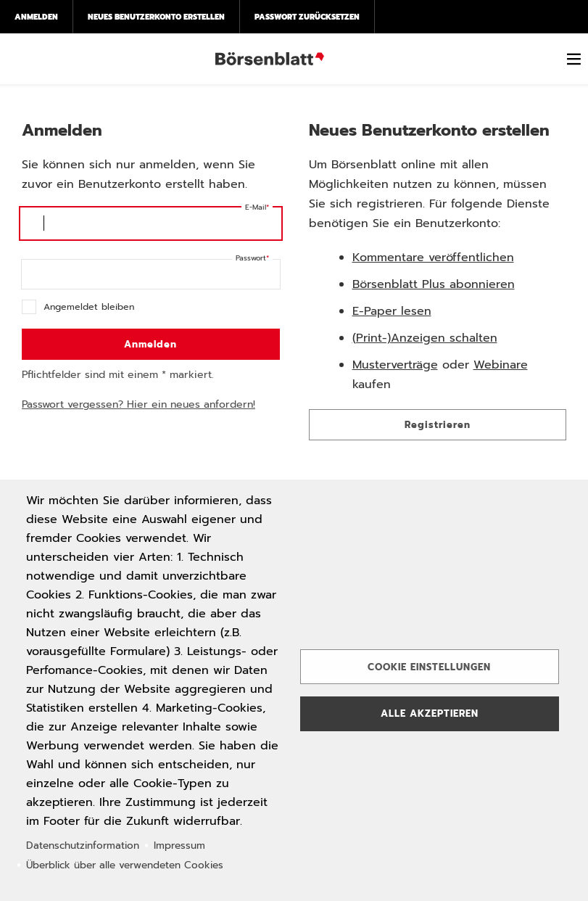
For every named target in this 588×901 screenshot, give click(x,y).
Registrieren (438, 425)
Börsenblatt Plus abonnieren (434, 284)
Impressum (179, 846)
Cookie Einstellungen (429, 667)
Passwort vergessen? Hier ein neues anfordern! (138, 404)
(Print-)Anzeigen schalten (425, 338)
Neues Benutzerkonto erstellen (156, 17)
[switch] (573, 59)
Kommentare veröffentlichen (433, 258)
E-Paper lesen (392, 311)
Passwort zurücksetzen (307, 17)
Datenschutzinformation (83, 846)
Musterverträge (395, 365)
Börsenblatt (270, 59)
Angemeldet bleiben (89, 306)
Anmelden (36, 17)
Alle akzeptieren (430, 713)
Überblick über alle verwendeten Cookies (125, 865)
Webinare (501, 365)
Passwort (251, 258)
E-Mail (256, 207)
